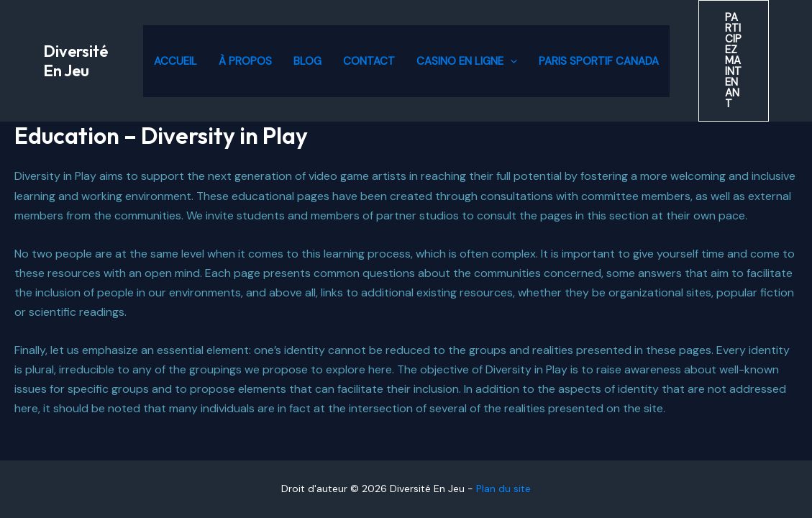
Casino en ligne (467, 61)
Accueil (175, 61)
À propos (245, 61)
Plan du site (503, 489)
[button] (734, 61)
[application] (510, 61)
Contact (369, 61)
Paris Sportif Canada (599, 61)
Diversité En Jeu (76, 60)
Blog (307, 61)
